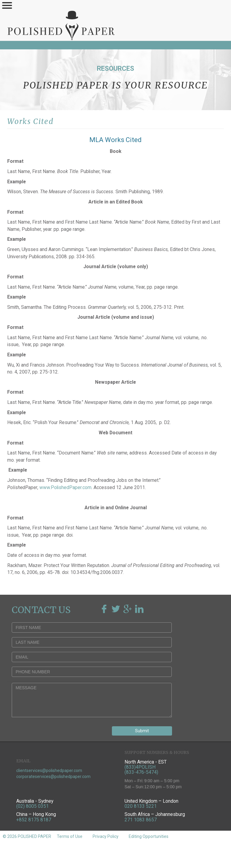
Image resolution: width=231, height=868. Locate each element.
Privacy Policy (106, 836)
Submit (142, 731)
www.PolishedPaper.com (65, 487)
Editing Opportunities (149, 836)
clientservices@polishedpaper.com (49, 770)
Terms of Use (70, 836)
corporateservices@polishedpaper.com (53, 777)
